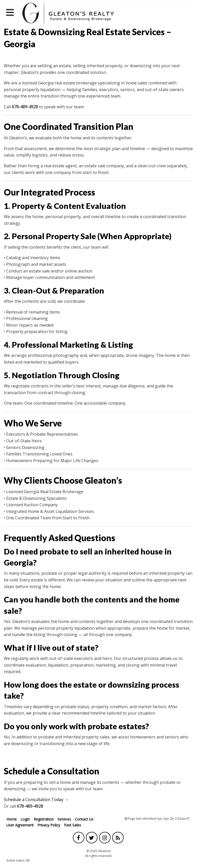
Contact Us (84, 819)
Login (25, 819)
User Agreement (20, 825)
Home (12, 819)
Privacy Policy (49, 825)
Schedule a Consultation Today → (36, 799)
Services (64, 819)
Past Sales (72, 825)
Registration (44, 819)
